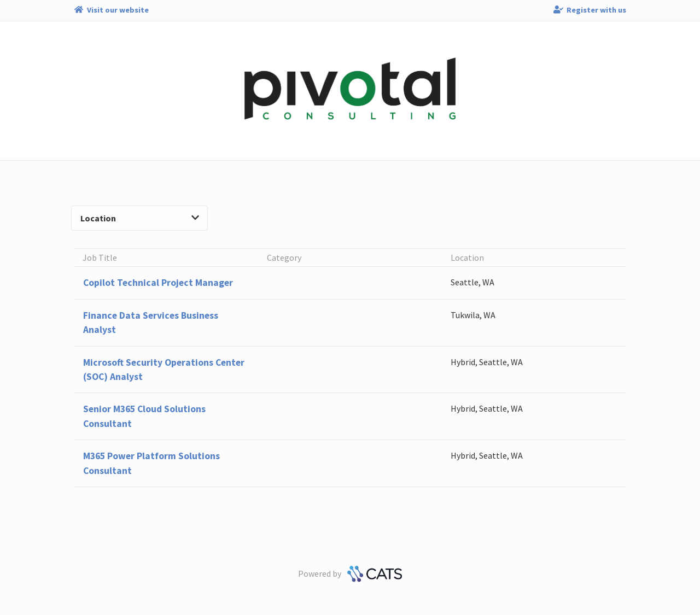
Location (140, 218)
